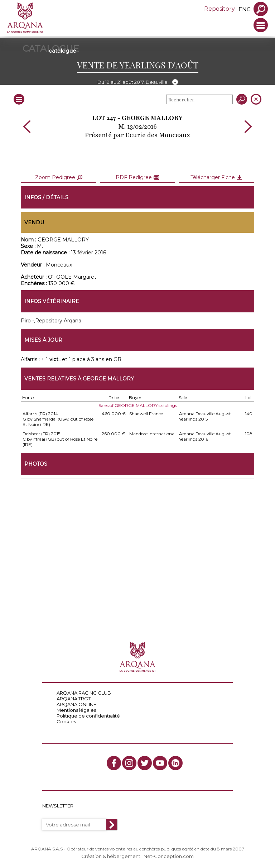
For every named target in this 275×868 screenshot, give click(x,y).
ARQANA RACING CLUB (84, 693)
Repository (219, 9)
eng (245, 9)
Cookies (66, 721)
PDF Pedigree (137, 177)
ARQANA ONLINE (76, 704)
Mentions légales (76, 710)
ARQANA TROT (74, 699)
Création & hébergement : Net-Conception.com (137, 856)
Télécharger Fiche (216, 177)
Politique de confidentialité (88, 716)
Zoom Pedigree (59, 177)
